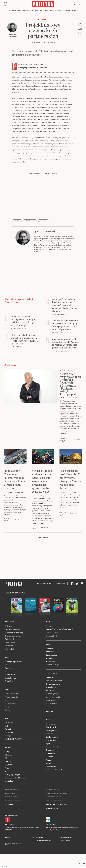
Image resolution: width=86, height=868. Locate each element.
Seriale (8, 762)
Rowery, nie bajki (53, 697)
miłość (17, 221)
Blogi (47, 11)
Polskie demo (52, 700)
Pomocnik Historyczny (14, 633)
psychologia (30, 221)
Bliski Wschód (11, 704)
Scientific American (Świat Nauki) (60, 630)
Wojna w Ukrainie (12, 694)
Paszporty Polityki (13, 775)
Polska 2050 (10, 675)
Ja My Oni (9, 646)
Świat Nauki (10, 643)
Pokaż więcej (43, 538)
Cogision (42, 841)
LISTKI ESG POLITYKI (14, 739)
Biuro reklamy (10, 793)
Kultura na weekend (54, 681)
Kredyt (8, 736)
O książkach (51, 687)
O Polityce (9, 805)
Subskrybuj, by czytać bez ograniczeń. (33, 68)
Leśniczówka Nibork (66, 838)
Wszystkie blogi (53, 665)
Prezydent (9, 681)
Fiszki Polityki (51, 825)
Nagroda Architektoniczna (16, 778)
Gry (7, 771)
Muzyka (8, 755)
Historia (50, 734)
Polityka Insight (38, 838)
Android (12, 825)
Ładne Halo (48, 841)
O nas (48, 763)
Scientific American (13, 636)
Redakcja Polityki (12, 789)
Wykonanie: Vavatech (65, 841)
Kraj (19, 11)
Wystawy (9, 765)
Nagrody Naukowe (53, 636)
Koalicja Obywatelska (14, 662)
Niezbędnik (10, 649)
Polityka (9, 626)
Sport (49, 744)
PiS (7, 665)
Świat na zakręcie (53, 684)
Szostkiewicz (52, 655)
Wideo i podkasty (56, 11)
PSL (7, 672)
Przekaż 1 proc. (52, 740)
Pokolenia (66, 11)
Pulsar (49, 626)
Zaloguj (77, 4)
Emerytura (10, 733)
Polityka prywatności (54, 797)
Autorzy (50, 757)
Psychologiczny (52, 694)
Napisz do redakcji (12, 797)
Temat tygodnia (52, 677)
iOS (6, 825)
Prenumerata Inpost (44, 584)
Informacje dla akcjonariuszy (57, 805)
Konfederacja (11, 678)
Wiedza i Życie (11, 639)
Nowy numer (12, 11)
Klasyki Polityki (53, 747)
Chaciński (50, 658)
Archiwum (51, 754)
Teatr (7, 768)
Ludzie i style (52, 727)
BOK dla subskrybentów (14, 801)
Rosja (7, 707)
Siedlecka (50, 649)
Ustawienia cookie (52, 809)
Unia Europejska (12, 697)
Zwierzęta (50, 750)
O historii (50, 691)
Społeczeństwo (43, 20)
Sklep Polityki (52, 767)
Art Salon (9, 781)
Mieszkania (10, 723)
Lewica (8, 668)
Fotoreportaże (52, 731)
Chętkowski (51, 662)
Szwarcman (51, 652)
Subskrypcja (61, 584)
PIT (7, 726)
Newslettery (51, 724)
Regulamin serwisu (52, 789)
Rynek (29, 11)
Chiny (8, 710)
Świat (24, 11)
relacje (43, 221)
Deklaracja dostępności (54, 801)
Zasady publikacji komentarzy (56, 793)
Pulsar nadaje (52, 704)
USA (7, 700)
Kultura (35, 11)
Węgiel (8, 729)
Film (7, 758)
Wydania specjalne (13, 630)
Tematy (49, 760)
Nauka (41, 11)
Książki (8, 752)
